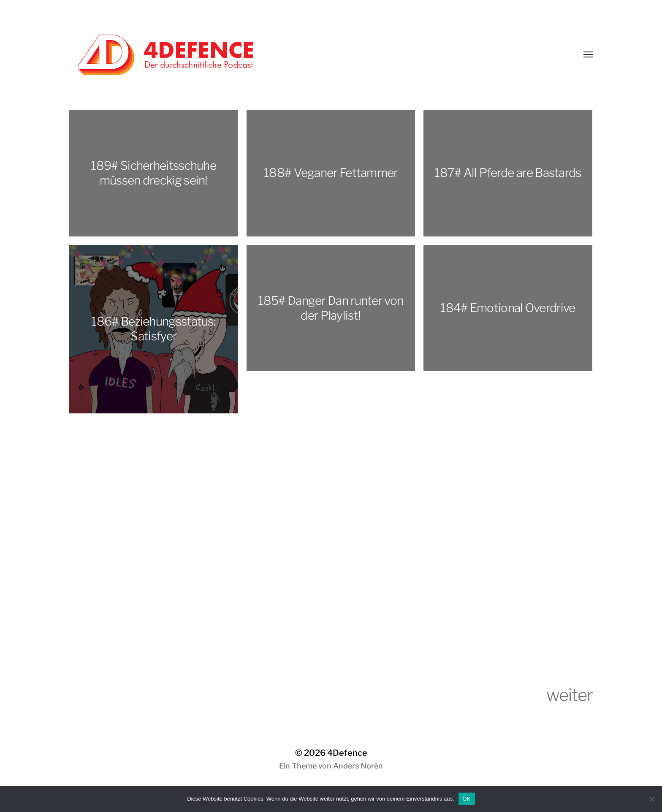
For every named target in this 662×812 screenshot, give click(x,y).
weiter (570, 695)
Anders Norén (358, 766)
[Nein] (651, 799)
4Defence (347, 753)
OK (467, 799)
